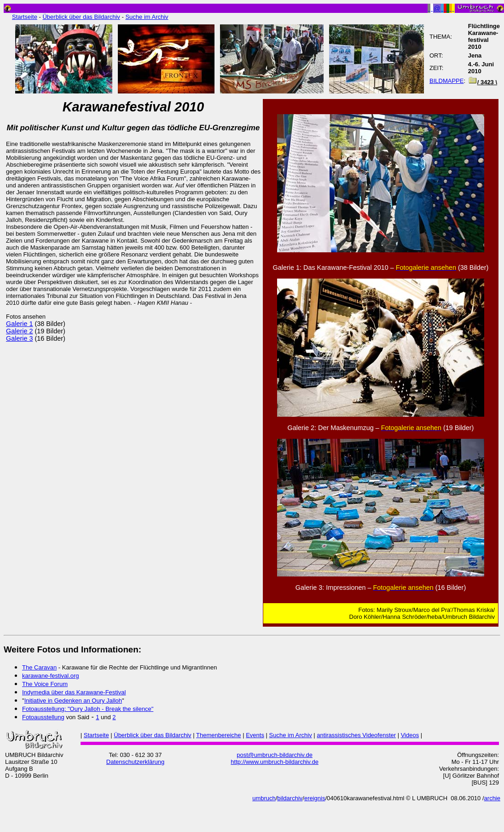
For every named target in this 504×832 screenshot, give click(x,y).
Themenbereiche (219, 735)
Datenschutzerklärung (135, 762)
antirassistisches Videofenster (356, 735)
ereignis (315, 798)
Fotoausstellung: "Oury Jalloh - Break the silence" (88, 709)
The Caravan (39, 667)
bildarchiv (290, 798)
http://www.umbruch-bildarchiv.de (275, 762)
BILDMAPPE (446, 81)
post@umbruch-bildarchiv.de (275, 755)
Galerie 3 (19, 338)
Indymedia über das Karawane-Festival (74, 692)
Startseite (25, 17)
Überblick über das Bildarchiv (81, 17)
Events (255, 735)
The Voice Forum (45, 684)
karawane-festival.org (51, 676)
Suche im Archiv (147, 17)
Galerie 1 (19, 324)
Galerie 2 (19, 331)
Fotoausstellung (43, 717)
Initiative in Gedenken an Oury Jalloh (73, 701)
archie (492, 798)
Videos (410, 735)
